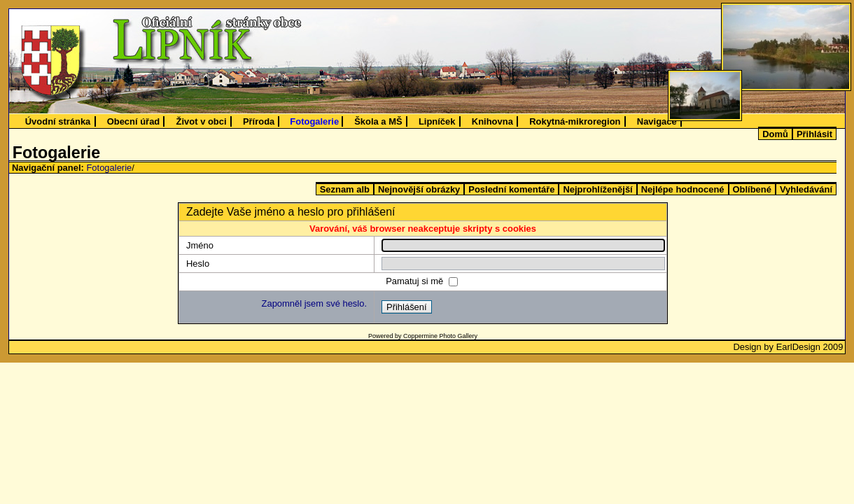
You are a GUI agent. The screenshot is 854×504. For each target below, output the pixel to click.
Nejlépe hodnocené (683, 189)
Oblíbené (752, 189)
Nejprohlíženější (597, 189)
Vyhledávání (806, 189)
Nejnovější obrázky (419, 189)
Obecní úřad (134, 121)
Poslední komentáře (511, 189)
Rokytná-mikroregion (575, 121)
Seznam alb (345, 189)
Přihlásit (814, 134)
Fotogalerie (314, 121)
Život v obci (202, 121)
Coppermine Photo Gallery (440, 336)
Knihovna (492, 121)
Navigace (657, 121)
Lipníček (437, 121)
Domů (775, 134)
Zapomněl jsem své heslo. (314, 303)
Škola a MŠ (378, 121)
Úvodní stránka (58, 121)
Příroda (259, 121)
